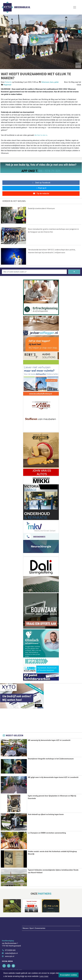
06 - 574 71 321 (50, 171)
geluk (56, 82)
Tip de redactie (41, 194)
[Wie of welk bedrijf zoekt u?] (34, 272)
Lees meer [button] (44, 976)
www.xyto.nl (10, 942)
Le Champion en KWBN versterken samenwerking (47, 833)
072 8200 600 (10, 936)
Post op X (41, 188)
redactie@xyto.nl (11, 939)
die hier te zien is (41, 135)
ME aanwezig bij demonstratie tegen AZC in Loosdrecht (49, 740)
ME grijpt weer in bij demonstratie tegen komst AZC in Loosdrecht (53, 777)
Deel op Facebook (41, 183)
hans (52, 82)
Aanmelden (8, 968)
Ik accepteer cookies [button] (69, 975)
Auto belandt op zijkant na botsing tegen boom (46, 814)
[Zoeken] (74, 272)
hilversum (45, 82)
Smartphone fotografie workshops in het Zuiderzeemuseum (51, 759)
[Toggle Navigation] (75, 7)
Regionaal (7, 85)
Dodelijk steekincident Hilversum (41, 208)
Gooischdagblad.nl (22, 7)
